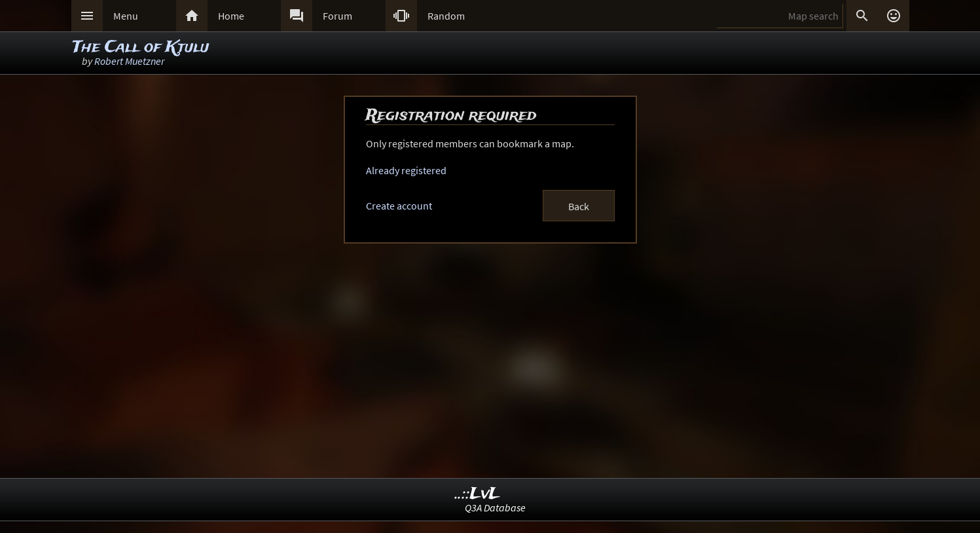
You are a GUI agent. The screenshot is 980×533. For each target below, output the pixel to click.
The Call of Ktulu (141, 47)
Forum (337, 16)
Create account (399, 206)
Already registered (406, 170)
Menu (126, 16)
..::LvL (478, 494)
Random (446, 16)
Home (231, 16)
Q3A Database (495, 507)
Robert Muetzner (129, 61)
